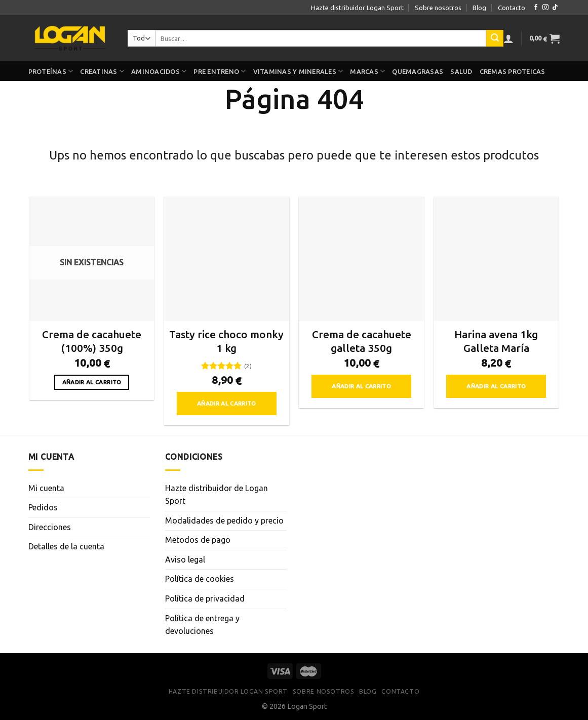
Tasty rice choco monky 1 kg (226, 341)
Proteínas (51, 71)
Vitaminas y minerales (298, 71)
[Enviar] (495, 38)
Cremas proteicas (513, 71)
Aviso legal (185, 559)
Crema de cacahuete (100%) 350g (92, 341)
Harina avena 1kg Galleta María (496, 341)
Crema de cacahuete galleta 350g (362, 341)
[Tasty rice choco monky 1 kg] (227, 259)
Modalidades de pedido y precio (224, 521)
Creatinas (102, 71)
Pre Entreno (220, 71)
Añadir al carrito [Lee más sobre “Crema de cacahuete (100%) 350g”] (92, 382)
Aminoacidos (159, 71)
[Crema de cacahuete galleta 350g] (361, 259)
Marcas (367, 71)
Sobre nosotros (438, 8)
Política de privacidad (205, 598)
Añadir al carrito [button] (227, 403)
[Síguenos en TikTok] (555, 8)
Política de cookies (200, 579)
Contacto (512, 8)
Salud (461, 71)
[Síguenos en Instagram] (545, 8)
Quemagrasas (418, 71)
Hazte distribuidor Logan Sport (357, 8)
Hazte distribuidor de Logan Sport (217, 495)
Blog (479, 8)
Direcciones (50, 527)
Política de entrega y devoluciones (202, 625)
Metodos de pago (198, 540)
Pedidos (43, 507)
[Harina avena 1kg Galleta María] (497, 259)
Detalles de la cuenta (66, 546)
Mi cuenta (46, 488)
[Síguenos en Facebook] (536, 8)
